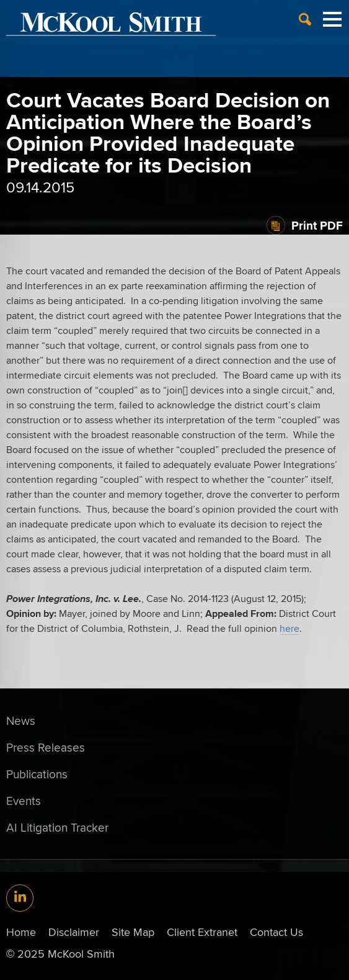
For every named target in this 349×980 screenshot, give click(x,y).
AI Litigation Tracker (57, 827)
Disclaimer (74, 932)
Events (24, 801)
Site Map (133, 932)
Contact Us (276, 932)
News (21, 721)
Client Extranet (202, 932)
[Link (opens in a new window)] (20, 898)
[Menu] (332, 24)
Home (21, 932)
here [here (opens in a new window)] (289, 628)
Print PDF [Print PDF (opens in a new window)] (317, 225)
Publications (37, 774)
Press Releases (46, 747)
